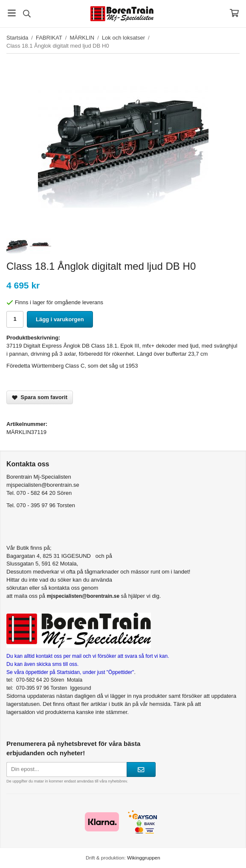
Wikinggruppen (144, 858)
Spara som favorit (40, 397)
